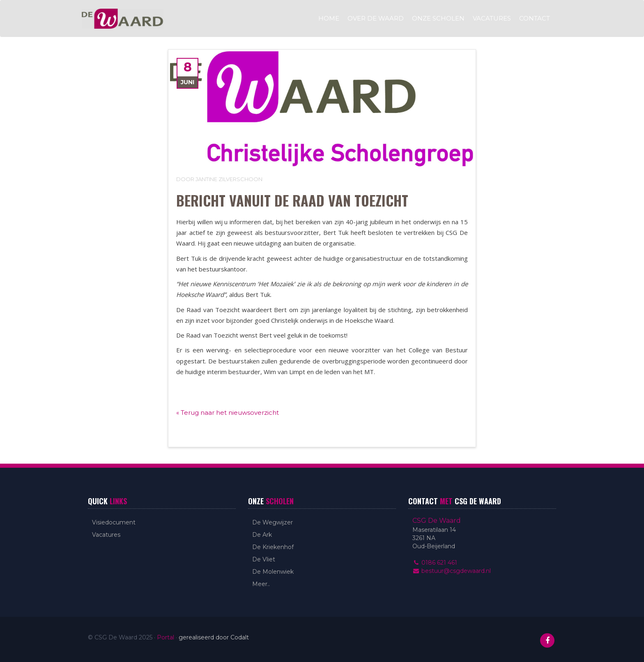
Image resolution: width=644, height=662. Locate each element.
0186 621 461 (435, 563)
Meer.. (261, 584)
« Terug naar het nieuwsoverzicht (228, 413)
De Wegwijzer (273, 522)
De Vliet (264, 559)
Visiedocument (114, 522)
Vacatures (492, 18)
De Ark (262, 535)
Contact (535, 18)
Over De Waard (376, 18)
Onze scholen (438, 18)
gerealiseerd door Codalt (214, 637)
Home (329, 18)
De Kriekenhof (273, 547)
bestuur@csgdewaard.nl (452, 571)
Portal (166, 637)
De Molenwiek (273, 572)
